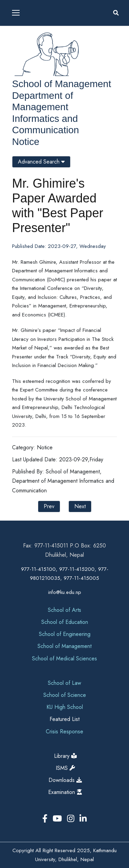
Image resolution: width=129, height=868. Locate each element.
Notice (26, 142)
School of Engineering (65, 634)
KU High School (65, 707)
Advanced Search (41, 162)
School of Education (65, 622)
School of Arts (64, 610)
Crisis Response (64, 731)
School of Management (62, 84)
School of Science (65, 695)
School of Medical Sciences (64, 658)
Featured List (64, 719)
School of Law (64, 683)
